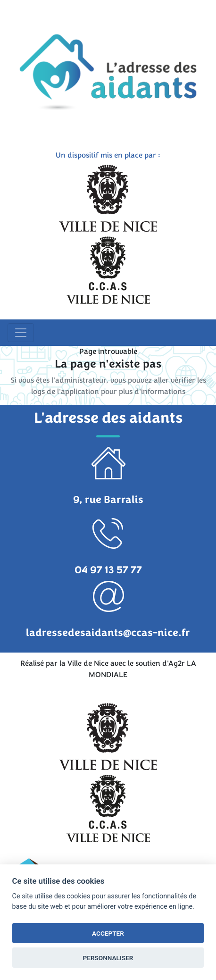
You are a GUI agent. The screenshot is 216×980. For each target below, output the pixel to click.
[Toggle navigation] (21, 333)
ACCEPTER (108, 933)
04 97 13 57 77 (108, 570)
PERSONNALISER (108, 958)
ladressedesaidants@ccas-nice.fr (108, 633)
